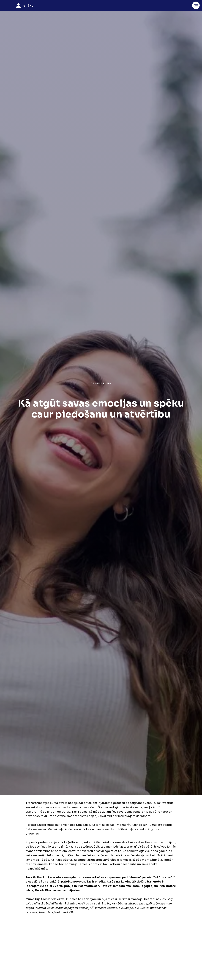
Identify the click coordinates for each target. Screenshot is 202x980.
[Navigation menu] (196, 5)
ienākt (28, 6)
